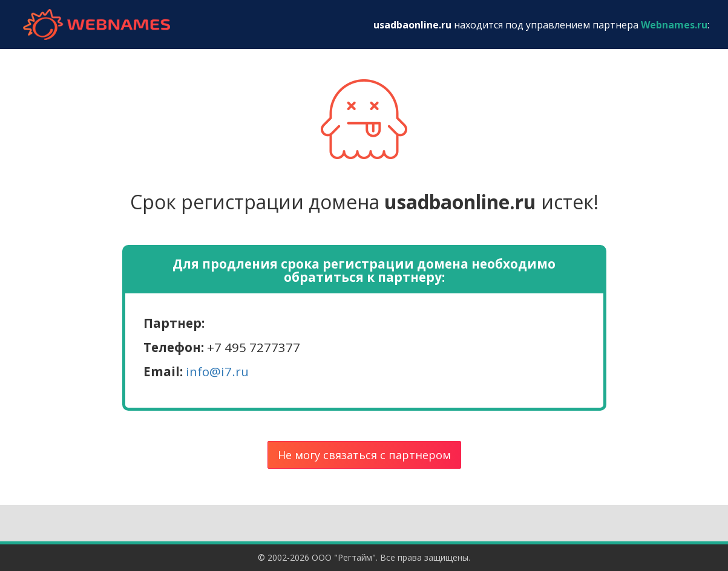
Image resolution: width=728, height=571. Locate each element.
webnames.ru (97, 24)
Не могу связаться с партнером (364, 455)
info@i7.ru (217, 371)
